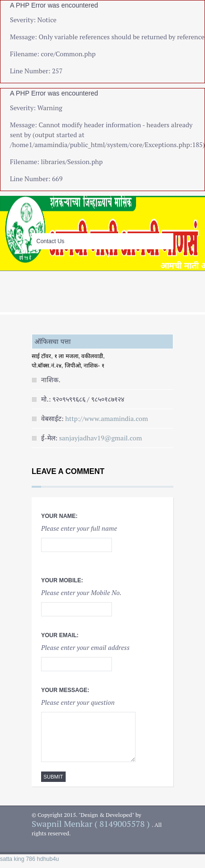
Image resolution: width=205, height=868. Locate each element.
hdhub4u (48, 859)
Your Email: (60, 635)
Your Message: (65, 690)
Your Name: (59, 516)
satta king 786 (18, 859)
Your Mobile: (62, 580)
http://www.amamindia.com (107, 418)
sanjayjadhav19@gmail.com (101, 438)
